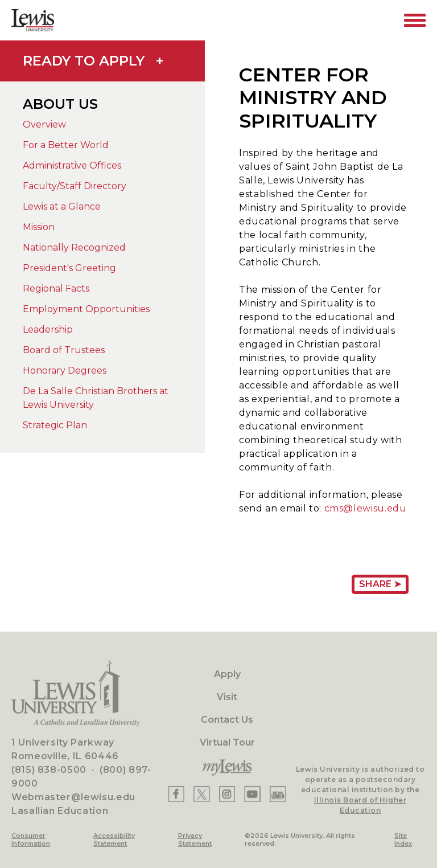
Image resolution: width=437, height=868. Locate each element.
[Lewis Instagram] (227, 794)
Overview (44, 124)
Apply (227, 674)
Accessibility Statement (114, 840)
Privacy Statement (195, 840)
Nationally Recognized (74, 247)
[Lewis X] (202, 794)
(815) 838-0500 (49, 770)
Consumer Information (31, 840)
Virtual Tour (227, 742)
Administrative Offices (72, 165)
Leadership (48, 329)
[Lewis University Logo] (33, 20)
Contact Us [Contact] (227, 720)
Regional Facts (56, 288)
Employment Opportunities (86, 309)
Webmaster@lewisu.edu (73, 797)
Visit (227, 697)
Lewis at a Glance (62, 206)
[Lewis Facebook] (176, 794)
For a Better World (66, 145)
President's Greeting (69, 268)
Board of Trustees (64, 350)
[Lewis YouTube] (252, 794)
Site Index (403, 840)
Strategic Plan (55, 425)
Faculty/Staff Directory (75, 186)
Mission (39, 227)
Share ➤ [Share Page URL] (380, 584)
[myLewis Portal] (227, 768)
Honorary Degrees (65, 370)
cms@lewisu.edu (366, 508)
